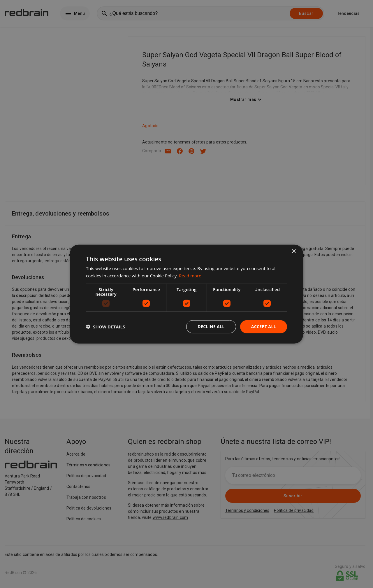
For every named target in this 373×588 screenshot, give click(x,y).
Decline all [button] (211, 327)
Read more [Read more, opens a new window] (190, 276)
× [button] (294, 252)
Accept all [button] (264, 327)
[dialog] (186, 294)
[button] (105, 327)
